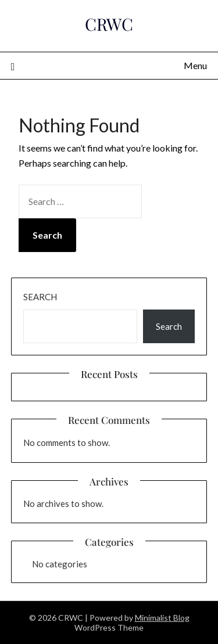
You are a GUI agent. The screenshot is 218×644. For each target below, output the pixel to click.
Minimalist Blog (162, 618)
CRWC (109, 24)
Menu (195, 65)
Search (40, 297)
